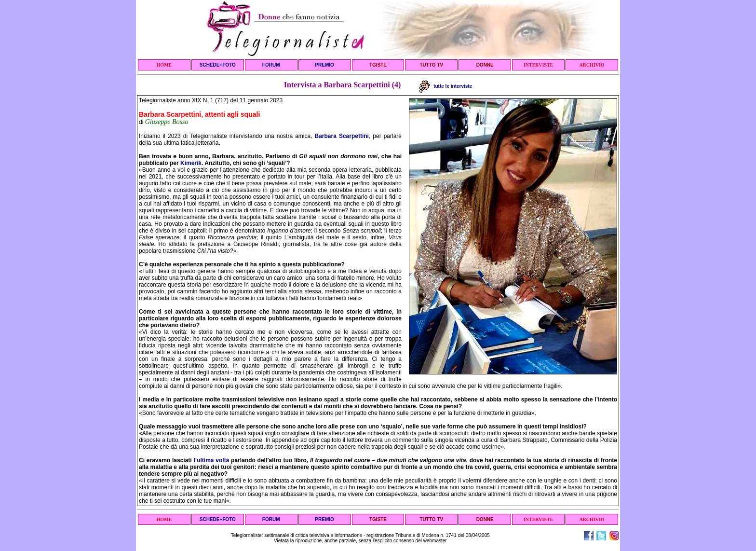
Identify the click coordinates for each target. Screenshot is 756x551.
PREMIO (324, 65)
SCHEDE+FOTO (218, 65)
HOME (164, 65)
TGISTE (378, 65)
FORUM (271, 65)
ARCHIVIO (592, 65)
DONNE (485, 65)
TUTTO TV (431, 65)
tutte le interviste (446, 86)
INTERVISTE (538, 65)
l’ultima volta (211, 460)
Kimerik (191, 163)
